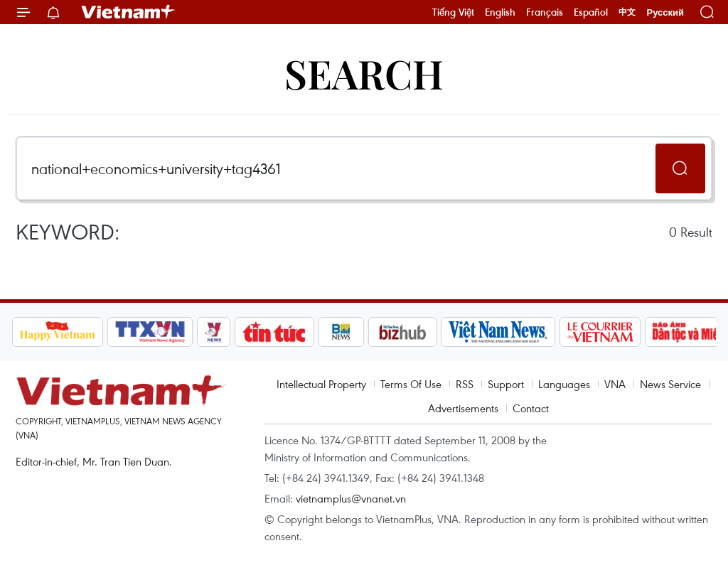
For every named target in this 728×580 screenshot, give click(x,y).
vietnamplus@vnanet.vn (351, 498)
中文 (627, 12)
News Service (670, 384)
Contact (531, 408)
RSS (465, 384)
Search (364, 73)
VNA (615, 384)
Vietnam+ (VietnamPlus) (129, 12)
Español (591, 12)
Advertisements (463, 408)
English (500, 12)
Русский (665, 12)
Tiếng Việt (453, 12)
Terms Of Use (411, 384)
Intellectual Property (321, 384)
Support (506, 384)
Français (545, 12)
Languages (564, 384)
